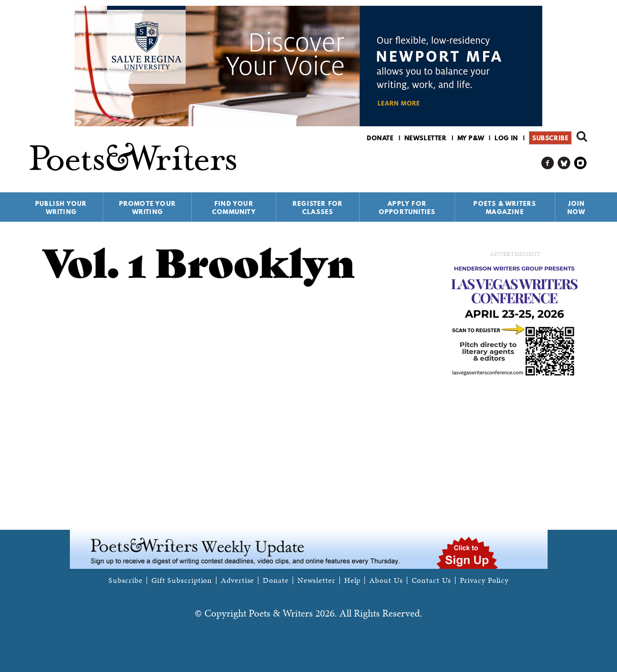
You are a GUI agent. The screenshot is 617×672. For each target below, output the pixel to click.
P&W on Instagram (581, 163)
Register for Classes (318, 208)
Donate (380, 138)
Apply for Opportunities (407, 208)
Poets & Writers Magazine (505, 208)
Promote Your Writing (148, 208)
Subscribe (550, 138)
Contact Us (431, 580)
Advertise (237, 580)
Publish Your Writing (61, 208)
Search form (582, 136)
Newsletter (426, 138)
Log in (506, 138)
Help (353, 580)
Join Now (577, 208)
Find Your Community (234, 208)
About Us (386, 580)
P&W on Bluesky (564, 163)
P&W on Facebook (548, 163)
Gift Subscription (182, 580)
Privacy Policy (484, 580)
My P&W (471, 138)
